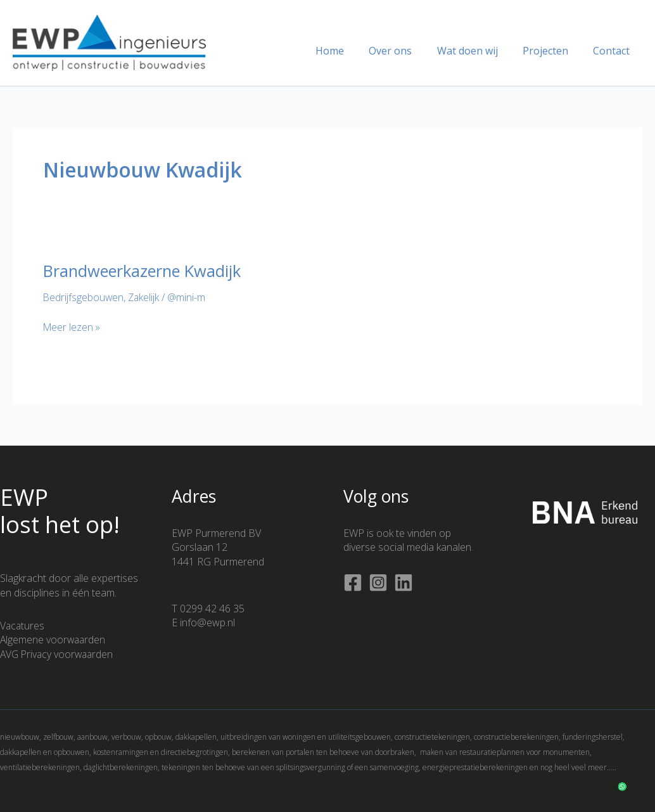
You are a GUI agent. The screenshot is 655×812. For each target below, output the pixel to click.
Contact (614, 51)
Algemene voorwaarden (54, 640)
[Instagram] (378, 583)
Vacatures (23, 625)
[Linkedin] (404, 583)
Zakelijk (145, 297)
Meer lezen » (73, 327)
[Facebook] (353, 583)
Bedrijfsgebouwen (84, 297)
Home (351, 51)
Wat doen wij (479, 51)
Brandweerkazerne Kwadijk (145, 271)
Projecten (552, 51)
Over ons (407, 51)
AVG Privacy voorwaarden (59, 654)
